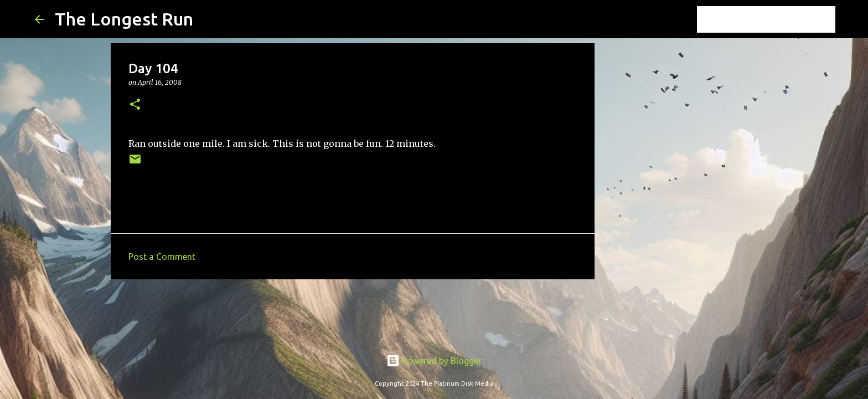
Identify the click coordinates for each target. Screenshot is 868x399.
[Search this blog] (777, 19)
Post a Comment (162, 257)
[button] (135, 105)
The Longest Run (124, 19)
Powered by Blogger (434, 361)
